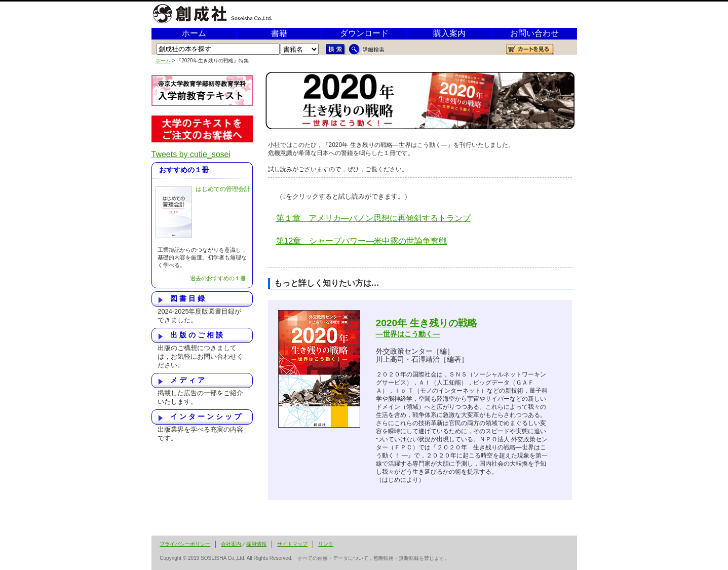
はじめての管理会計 (223, 189)
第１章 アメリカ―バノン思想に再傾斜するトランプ (373, 218)
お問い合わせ (534, 33)
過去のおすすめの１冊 (218, 278)
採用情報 (256, 544)
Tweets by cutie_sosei (191, 154)
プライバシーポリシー (185, 544)
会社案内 (231, 544)
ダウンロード (364, 33)
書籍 (279, 33)
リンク (326, 544)
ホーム (194, 33)
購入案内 (449, 33)
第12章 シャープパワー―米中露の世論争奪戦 (362, 241)
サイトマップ (292, 544)
